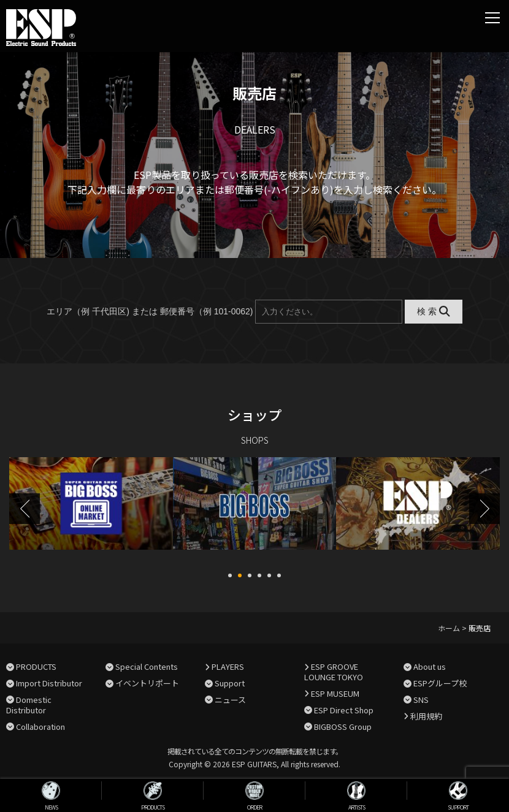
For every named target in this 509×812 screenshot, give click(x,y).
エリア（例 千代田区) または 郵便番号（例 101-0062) (150, 311)
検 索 (433, 311)
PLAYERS (228, 665)
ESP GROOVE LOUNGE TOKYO (334, 670)
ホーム (449, 627)
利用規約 (426, 715)
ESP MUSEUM (335, 692)
